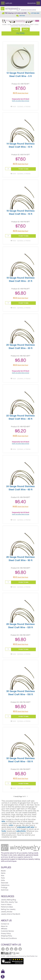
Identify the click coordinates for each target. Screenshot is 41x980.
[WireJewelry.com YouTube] (12, 949)
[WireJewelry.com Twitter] (7, 949)
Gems (3, 873)
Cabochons (5, 885)
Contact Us (5, 924)
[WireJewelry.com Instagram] (16, 949)
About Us (4, 926)
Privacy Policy (6, 934)
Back (26, 30)
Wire (9, 25)
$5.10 (21, 298)
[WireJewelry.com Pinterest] (20, 949)
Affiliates (4, 929)
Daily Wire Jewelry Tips (9, 902)
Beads (3, 871)
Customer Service (7, 931)
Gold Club (5, 890)
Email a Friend (24, 107)
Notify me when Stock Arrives (21, 101)
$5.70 (21, 93)
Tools (3, 878)
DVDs (3, 880)
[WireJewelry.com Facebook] (3, 949)
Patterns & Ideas (7, 907)
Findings (4, 888)
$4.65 (20, 436)
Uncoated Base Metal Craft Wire (25, 25)
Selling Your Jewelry (8, 909)
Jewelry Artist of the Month (11, 914)
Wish (13, 107)
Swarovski (5, 883)
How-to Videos (6, 905)
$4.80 (20, 506)
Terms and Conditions (9, 938)
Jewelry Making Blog (8, 900)
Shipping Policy (7, 936)
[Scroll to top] (3, 978)
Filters (20, 33)
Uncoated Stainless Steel (21, 26)
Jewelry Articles (7, 912)
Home (4, 25)
